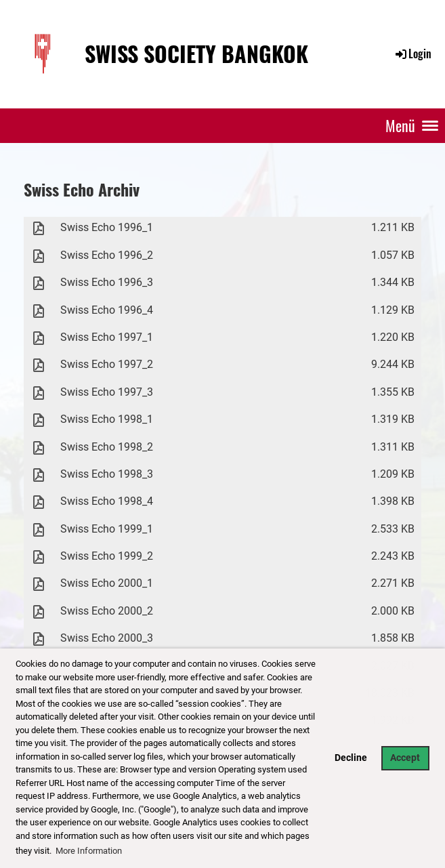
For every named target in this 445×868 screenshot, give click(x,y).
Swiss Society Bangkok (196, 54)
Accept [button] (405, 758)
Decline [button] (351, 758)
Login (412, 54)
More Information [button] (89, 851)
